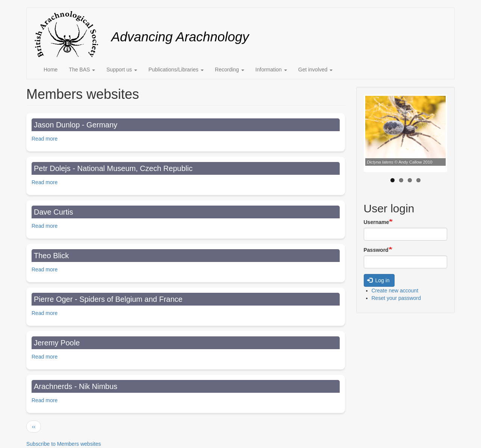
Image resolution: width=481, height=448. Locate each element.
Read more (45, 139)
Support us (122, 70)
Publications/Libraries (176, 70)
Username (377, 222)
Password (376, 250)
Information (271, 70)
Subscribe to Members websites (64, 444)
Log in (378, 280)
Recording (230, 70)
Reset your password (396, 298)
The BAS (82, 70)
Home (51, 70)
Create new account (395, 291)
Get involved (316, 70)
